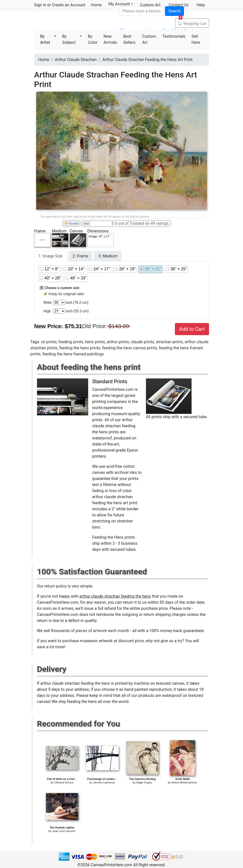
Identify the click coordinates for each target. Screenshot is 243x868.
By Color (93, 39)
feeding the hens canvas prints (130, 348)
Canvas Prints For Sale (71, 20)
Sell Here (196, 39)
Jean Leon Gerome (64, 831)
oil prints (49, 342)
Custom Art (149, 39)
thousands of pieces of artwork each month (90, 631)
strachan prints (169, 342)
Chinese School (64, 783)
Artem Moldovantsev (184, 783)
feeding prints (71, 342)
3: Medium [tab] (108, 256)
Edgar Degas (144, 783)
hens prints (95, 342)
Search (174, 11)
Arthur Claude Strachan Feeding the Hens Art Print (147, 60)
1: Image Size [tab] (51, 256)
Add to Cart (192, 329)
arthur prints (118, 342)
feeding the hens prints (80, 348)
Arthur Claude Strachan (76, 60)
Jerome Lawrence (104, 783)
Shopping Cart (193, 22)
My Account (121, 4)
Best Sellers (129, 39)
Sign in (40, 5)
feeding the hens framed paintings (73, 354)
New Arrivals (110, 39)
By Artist (45, 39)
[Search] (142, 11)
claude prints (142, 342)
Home (96, 5)
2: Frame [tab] (81, 256)
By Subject (69, 39)
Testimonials (174, 36)
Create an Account (69, 5)
